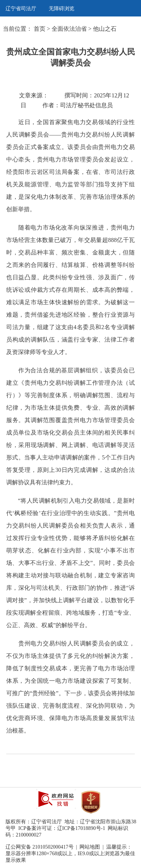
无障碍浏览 (62, 9)
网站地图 (90, 847)
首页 (40, 29)
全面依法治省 (69, 29)
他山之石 (105, 29)
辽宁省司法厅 (21, 9)
